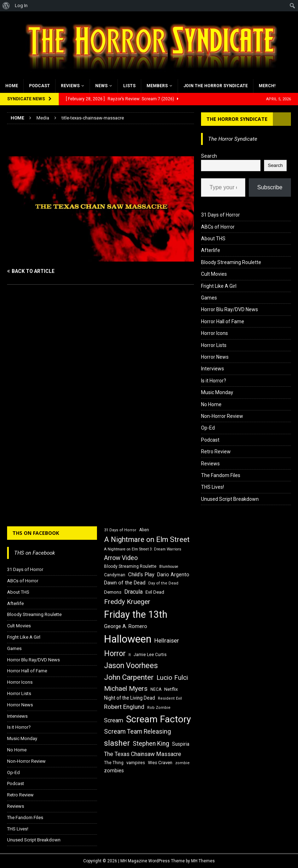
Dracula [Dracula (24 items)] (133, 592)
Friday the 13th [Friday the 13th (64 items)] (136, 615)
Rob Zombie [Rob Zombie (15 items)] (159, 708)
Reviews (70, 86)
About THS (213, 239)
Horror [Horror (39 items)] (115, 653)
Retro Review (216, 452)
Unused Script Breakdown (230, 499)
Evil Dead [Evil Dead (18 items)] (155, 592)
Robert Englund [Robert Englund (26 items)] (124, 707)
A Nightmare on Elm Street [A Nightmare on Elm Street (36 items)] (147, 539)
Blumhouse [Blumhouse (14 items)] (169, 567)
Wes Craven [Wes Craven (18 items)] (160, 763)
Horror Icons (214, 333)
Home (12, 86)
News (101, 86)
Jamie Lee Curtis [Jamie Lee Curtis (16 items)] (150, 655)
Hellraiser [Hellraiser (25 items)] (167, 641)
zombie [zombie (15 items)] (182, 763)
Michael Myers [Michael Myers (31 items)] (126, 688)
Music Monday (217, 392)
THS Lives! (213, 487)
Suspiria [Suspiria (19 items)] (181, 744)
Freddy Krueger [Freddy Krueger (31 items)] (127, 602)
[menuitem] (6, 6)
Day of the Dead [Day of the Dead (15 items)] (163, 583)
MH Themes (203, 861)
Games (209, 298)
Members (157, 86)
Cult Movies (214, 274)
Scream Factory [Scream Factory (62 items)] (159, 719)
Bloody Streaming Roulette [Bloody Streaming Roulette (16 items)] (130, 566)
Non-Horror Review (222, 416)
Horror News (215, 357)
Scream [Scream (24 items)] (114, 720)
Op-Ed (208, 428)
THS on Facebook (36, 533)
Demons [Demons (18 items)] (113, 592)
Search (209, 156)
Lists (129, 86)
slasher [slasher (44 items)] (117, 743)
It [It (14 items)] (130, 655)
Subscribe (270, 187)
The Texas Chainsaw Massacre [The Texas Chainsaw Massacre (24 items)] (143, 754)
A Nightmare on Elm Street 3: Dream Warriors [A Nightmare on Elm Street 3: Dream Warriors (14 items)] (143, 549)
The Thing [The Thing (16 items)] (114, 763)
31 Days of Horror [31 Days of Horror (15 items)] (120, 530)
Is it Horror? (214, 381)
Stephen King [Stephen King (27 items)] (151, 744)
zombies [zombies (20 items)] (114, 771)
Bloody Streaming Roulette (231, 262)
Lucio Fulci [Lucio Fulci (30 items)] (172, 678)
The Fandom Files (221, 475)
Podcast (39, 86)
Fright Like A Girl (219, 286)
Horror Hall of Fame (223, 321)
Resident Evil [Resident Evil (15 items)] (170, 698)
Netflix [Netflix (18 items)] (171, 689)
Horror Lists (214, 345)
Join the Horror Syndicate (216, 86)
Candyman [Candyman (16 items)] (115, 575)
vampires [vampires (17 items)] (136, 763)
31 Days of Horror (220, 215)
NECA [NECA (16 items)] (156, 689)
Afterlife (211, 250)
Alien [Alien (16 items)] (144, 530)
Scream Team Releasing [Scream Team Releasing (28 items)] (137, 731)
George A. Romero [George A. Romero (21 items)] (126, 626)
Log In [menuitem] (21, 5)
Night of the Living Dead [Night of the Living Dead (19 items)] (130, 698)
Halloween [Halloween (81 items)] (128, 639)
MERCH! (267, 86)
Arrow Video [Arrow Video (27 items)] (121, 558)
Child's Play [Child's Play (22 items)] (141, 575)
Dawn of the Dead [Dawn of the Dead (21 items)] (125, 583)
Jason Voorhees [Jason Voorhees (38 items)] (131, 665)
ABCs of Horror (218, 227)
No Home (211, 404)
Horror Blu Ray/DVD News (230, 309)
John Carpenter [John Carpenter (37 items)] (129, 677)
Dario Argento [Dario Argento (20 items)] (173, 575)
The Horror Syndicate (237, 119)
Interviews (213, 369)
